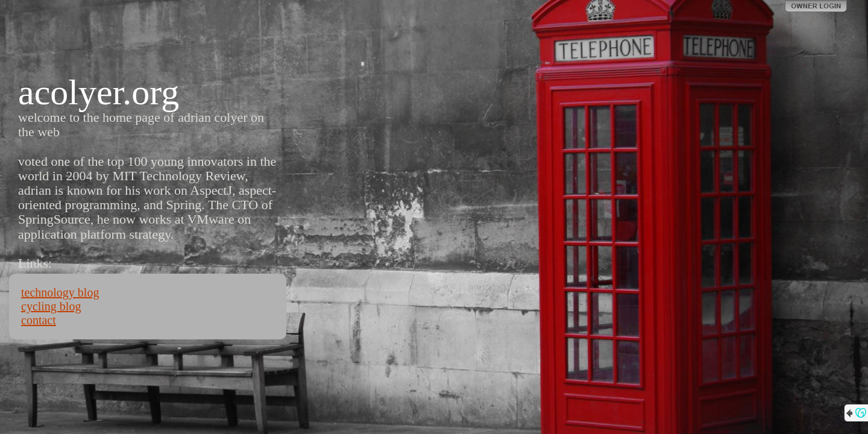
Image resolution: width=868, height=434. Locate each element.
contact (39, 320)
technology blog (60, 292)
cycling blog (51, 306)
